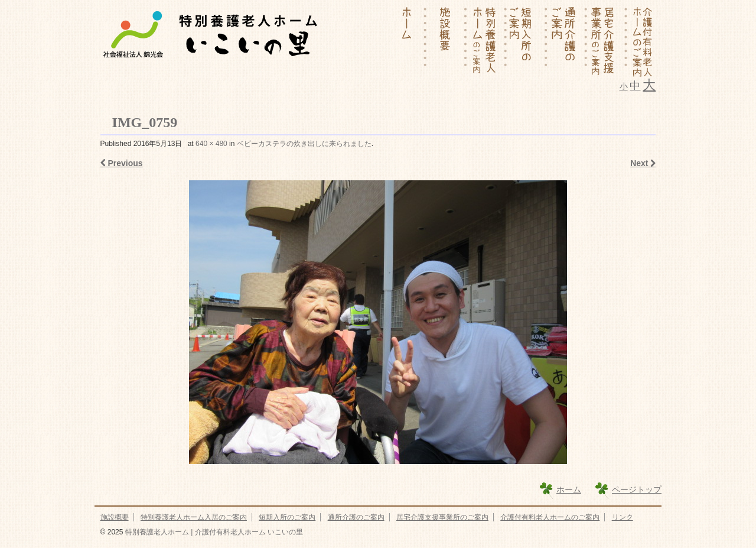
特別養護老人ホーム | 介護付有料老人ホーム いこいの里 (213, 532)
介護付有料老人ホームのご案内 (550, 517)
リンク (623, 517)
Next (643, 163)
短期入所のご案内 (287, 517)
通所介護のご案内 (356, 517)
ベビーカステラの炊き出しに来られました (304, 144)
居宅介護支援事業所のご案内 (442, 517)
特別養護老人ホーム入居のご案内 (194, 517)
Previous (122, 163)
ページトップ (637, 489)
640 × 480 (211, 144)
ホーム (569, 489)
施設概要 (115, 517)
